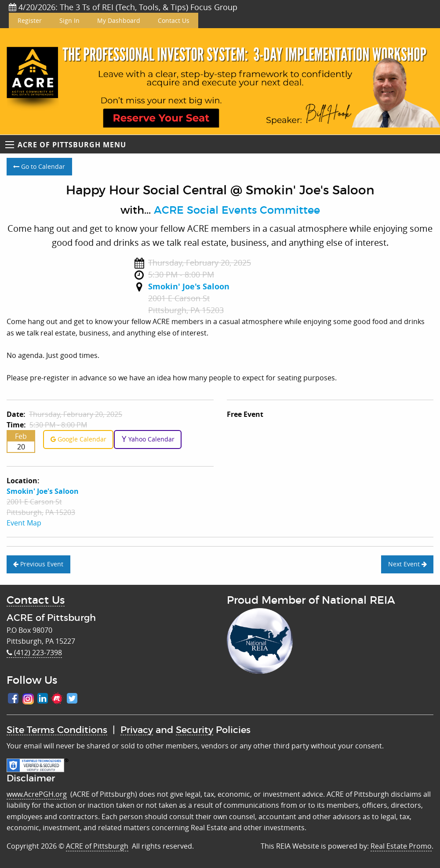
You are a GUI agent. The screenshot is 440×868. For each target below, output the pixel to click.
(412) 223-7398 (34, 653)
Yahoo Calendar (148, 439)
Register (30, 20)
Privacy (137, 730)
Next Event (407, 564)
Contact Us (174, 20)
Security (195, 730)
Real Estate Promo (401, 846)
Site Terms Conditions (57, 730)
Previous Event (38, 564)
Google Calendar (78, 439)
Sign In (69, 20)
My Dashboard (119, 20)
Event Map (24, 523)
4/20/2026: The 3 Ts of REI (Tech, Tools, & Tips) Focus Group (123, 7)
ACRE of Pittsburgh (97, 846)
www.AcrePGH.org (37, 794)
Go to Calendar (39, 166)
